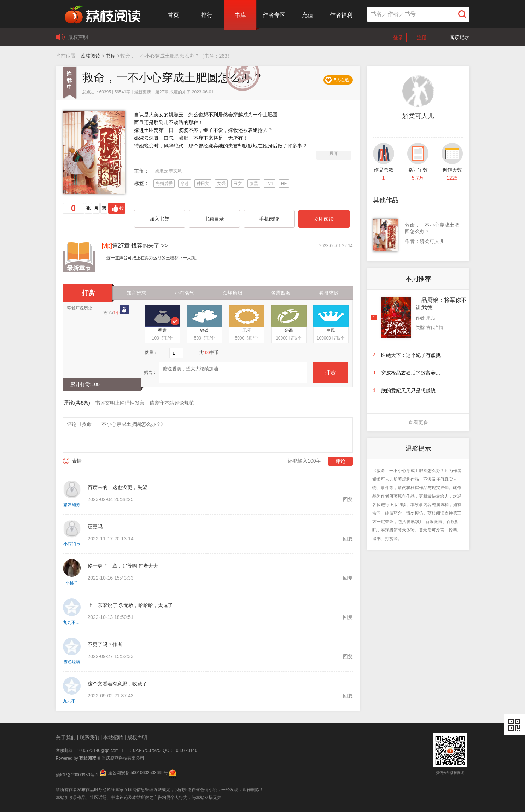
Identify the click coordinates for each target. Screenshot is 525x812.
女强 (221, 184)
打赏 (330, 372)
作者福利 (341, 15)
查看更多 (418, 422)
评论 (340, 461)
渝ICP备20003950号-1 (77, 775)
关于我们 (66, 737)
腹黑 (254, 184)
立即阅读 (324, 219)
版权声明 (78, 37)
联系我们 (89, 737)
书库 (240, 15)
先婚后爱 (164, 184)
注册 (422, 37)
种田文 (203, 184)
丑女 (238, 184)
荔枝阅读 (91, 56)
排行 (207, 15)
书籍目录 (214, 219)
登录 (398, 37)
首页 (173, 15)
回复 (348, 499)
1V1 (270, 184)
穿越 (185, 184)
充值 (308, 15)
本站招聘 (113, 737)
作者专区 (274, 15)
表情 (77, 461)
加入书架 (159, 219)
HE (284, 184)
